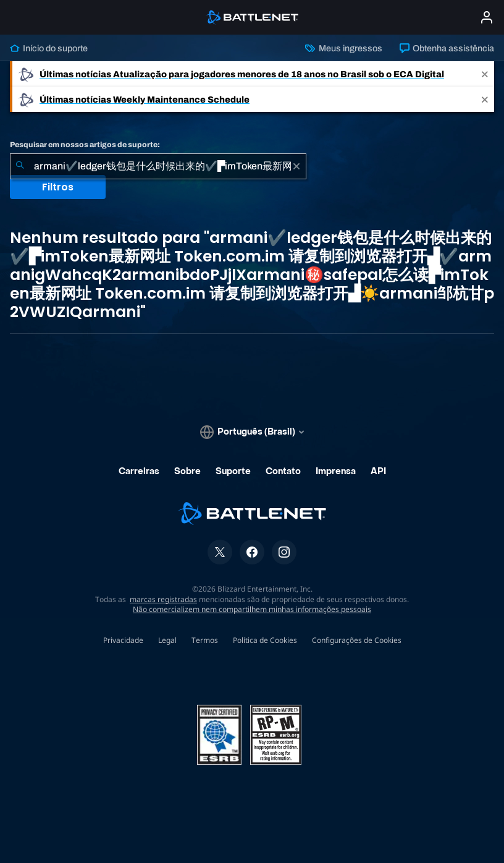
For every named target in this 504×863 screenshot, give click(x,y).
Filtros (58, 187)
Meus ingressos (343, 48)
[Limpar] (296, 166)
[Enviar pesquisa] (20, 166)
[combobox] (158, 166)
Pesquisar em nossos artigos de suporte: (85, 145)
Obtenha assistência (447, 48)
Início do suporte (49, 48)
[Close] (485, 74)
